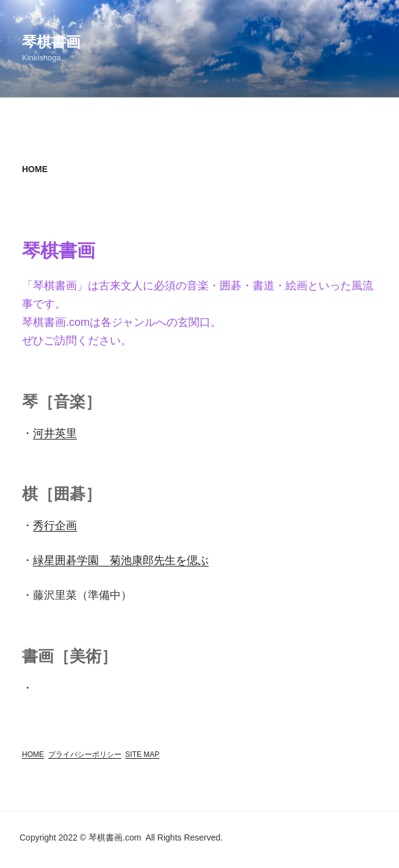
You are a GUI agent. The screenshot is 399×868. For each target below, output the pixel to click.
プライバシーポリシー (85, 754)
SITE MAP (142, 754)
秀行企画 (55, 526)
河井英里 (55, 433)
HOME (33, 754)
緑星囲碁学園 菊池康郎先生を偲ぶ (121, 560)
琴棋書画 (51, 42)
